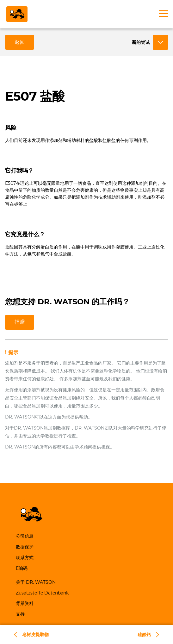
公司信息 (25, 536)
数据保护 (25, 547)
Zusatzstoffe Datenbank (42, 593)
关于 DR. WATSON (36, 582)
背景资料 (25, 603)
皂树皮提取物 (35, 635)
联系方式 (25, 558)
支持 (20, 614)
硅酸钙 (144, 635)
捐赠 (20, 322)
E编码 (22, 568)
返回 (20, 42)
